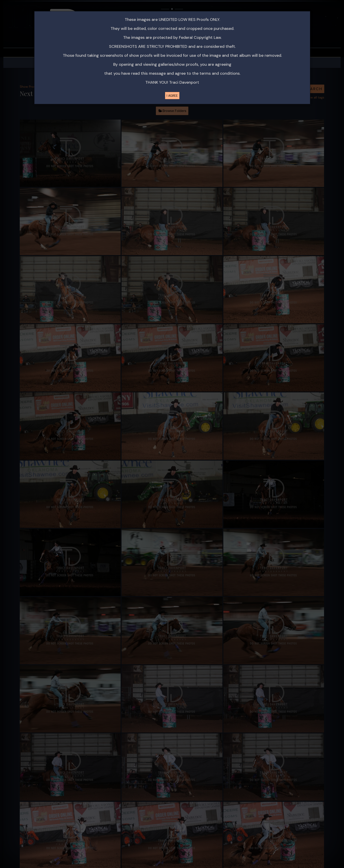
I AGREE (172, 96)
